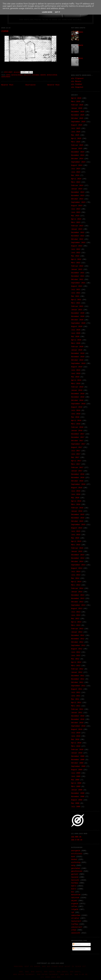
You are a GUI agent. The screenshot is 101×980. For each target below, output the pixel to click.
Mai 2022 (75, 256)
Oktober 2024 (77, 159)
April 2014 (76, 582)
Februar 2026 (77, 105)
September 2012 (78, 645)
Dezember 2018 (78, 394)
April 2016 (76, 501)
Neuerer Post (7, 85)
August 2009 (77, 770)
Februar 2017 (77, 468)
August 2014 (77, 568)
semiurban (6, 77)
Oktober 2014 (77, 562)
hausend (75, 877)
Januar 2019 (77, 390)
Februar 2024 (77, 186)
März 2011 (76, 706)
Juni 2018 (76, 414)
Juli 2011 (76, 692)
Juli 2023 (76, 209)
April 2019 (76, 380)
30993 (80, 32)
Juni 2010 (76, 736)
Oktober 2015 (77, 521)
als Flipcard (77, 78)
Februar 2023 (77, 226)
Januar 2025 (77, 149)
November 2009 (78, 760)
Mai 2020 (75, 337)
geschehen (76, 868)
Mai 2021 (75, 296)
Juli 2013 (76, 612)
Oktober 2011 (77, 682)
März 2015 (76, 545)
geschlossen (17, 75)
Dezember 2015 (78, 515)
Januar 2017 (77, 471)
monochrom (52, 75)
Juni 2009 (76, 776)
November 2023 (78, 196)
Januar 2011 (77, 713)
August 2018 (77, 407)
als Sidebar (77, 84)
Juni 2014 (76, 575)
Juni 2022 (76, 253)
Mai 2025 (75, 135)
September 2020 (78, 323)
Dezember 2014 (78, 555)
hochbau (36, 75)
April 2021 (76, 300)
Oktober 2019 (77, 360)
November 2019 (78, 357)
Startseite (30, 85)
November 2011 (78, 679)
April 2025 (76, 138)
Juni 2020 (76, 333)
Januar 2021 (77, 310)
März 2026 (76, 102)
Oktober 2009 (77, 763)
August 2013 (77, 609)
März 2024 (76, 182)
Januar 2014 (77, 592)
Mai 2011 (75, 699)
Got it (57, 12)
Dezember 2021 (78, 273)
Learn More (47, 12)
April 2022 (76, 259)
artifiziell (77, 854)
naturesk (75, 898)
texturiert (76, 921)
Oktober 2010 (77, 723)
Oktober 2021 (77, 280)
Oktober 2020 (77, 320)
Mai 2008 (75, 803)
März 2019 (76, 384)
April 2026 (76, 98)
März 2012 (76, 666)
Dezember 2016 (78, 474)
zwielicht (76, 933)
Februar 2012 (77, 669)
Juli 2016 (76, 491)
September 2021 (78, 283)
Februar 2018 (77, 427)
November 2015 (78, 518)
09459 (80, 45)
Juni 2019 (76, 374)
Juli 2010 (76, 733)
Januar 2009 (77, 790)
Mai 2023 (75, 216)
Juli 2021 (76, 290)
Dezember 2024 (78, 152)
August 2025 (77, 125)
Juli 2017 (76, 451)
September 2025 (78, 122)
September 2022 (78, 243)
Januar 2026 (77, 108)
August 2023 (77, 206)
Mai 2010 (75, 739)
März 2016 (76, 504)
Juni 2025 (76, 132)
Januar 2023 (77, 229)
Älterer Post (53, 85)
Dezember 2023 (78, 192)
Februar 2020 (77, 347)
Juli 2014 (76, 572)
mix (73, 892)
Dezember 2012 (78, 635)
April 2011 (76, 703)
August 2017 (77, 447)
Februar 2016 (77, 508)
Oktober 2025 (77, 118)
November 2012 (78, 639)
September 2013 (78, 605)
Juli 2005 (76, 807)
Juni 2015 (76, 535)
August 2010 (77, 729)
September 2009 (78, 766)
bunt (73, 857)
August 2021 (77, 286)
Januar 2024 (77, 189)
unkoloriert (77, 927)
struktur (75, 918)
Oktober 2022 (77, 239)
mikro (74, 889)
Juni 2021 (76, 293)
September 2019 (78, 363)
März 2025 (76, 142)
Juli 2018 (76, 410)
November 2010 (78, 719)
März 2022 (76, 263)
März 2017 (76, 464)
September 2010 (78, 726)
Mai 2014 (75, 578)
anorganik (76, 851)
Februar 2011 (77, 709)
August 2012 (77, 649)
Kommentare (79, 949)
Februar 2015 (77, 548)
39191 (80, 58)
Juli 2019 (76, 370)
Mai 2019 (75, 377)
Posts (77, 944)
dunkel (74, 859)
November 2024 (78, 155)
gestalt (75, 874)
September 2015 (78, 525)
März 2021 (76, 303)
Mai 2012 (75, 659)
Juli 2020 (76, 330)
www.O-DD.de (77, 840)
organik (75, 904)
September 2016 (78, 484)
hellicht (27, 75)
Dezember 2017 (78, 434)
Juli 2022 (76, 249)
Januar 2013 (77, 632)
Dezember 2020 (78, 313)
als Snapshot (77, 87)
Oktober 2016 (77, 481)
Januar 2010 (77, 753)
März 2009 (76, 786)
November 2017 (78, 437)
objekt (74, 901)
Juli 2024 (76, 169)
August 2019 (77, 367)
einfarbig (76, 862)
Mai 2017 (75, 457)
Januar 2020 (77, 350)
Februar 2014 (77, 588)
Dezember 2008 (78, 793)
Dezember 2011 (78, 676)
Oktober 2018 (77, 400)
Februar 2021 (77, 306)
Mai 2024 (75, 175)
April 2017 (76, 461)
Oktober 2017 (77, 441)
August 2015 (77, 528)
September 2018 (78, 404)
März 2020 (76, 343)
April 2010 (76, 743)
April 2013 (76, 622)
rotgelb (75, 909)
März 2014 (76, 585)
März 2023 (76, 222)
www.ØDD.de (76, 837)
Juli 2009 (76, 773)
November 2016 (78, 478)
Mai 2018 (75, 417)
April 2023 (76, 219)
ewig (8, 75)
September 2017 (78, 444)
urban (74, 930)
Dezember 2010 (78, 716)
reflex (74, 906)
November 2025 (78, 115)
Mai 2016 (75, 498)
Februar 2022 (77, 266)
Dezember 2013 (78, 595)
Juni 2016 (76, 494)
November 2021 (78, 276)
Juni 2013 (76, 615)
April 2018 (76, 421)
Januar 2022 (77, 269)
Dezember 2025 (78, 112)
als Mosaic (76, 81)
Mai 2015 (75, 538)
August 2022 (77, 246)
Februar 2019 (77, 387)
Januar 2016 (77, 511)
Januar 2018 (77, 431)
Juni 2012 (76, 656)
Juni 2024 (76, 172)
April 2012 (76, 662)
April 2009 (76, 783)
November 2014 (78, 558)
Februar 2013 (77, 629)
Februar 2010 (77, 750)
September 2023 (78, 202)
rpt (73, 912)
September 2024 (78, 162)
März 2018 (76, 424)
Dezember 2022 (78, 233)
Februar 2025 (77, 145)
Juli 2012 (76, 652)
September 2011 (78, 686)
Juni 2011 (76, 696)
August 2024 (77, 165)
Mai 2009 (75, 780)
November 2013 (78, 598)
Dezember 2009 (78, 756)
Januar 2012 (77, 672)
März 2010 (76, 746)
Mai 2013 (75, 619)
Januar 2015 (77, 551)
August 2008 (77, 800)
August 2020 (77, 327)
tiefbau (75, 924)
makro (43, 75)
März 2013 (76, 625)
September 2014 (78, 565)
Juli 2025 (76, 128)
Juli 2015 (76, 531)
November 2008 (78, 797)
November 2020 (78, 316)
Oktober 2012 (77, 642)
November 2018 (78, 397)
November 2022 (78, 236)
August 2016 (77, 488)
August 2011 (77, 689)
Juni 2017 (76, 454)
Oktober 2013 (77, 602)
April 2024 (76, 179)
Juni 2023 (76, 212)
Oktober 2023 (77, 199)
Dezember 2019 (78, 353)
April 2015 (76, 541)
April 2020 (76, 340)
